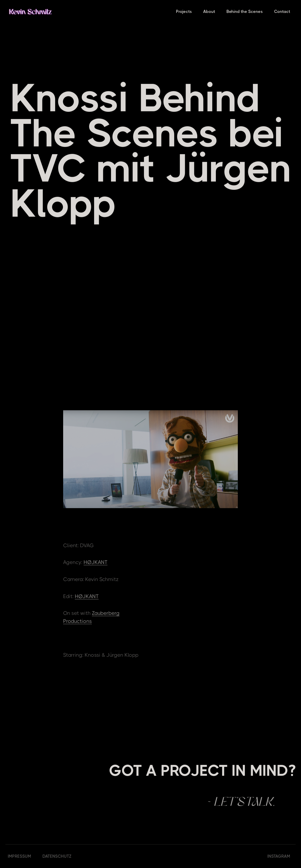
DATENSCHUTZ (57, 856)
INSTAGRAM (279, 856)
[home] (30, 12)
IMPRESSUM (19, 856)
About (209, 11)
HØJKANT (96, 562)
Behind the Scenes (245, 11)
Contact (282, 11)
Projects (184, 11)
